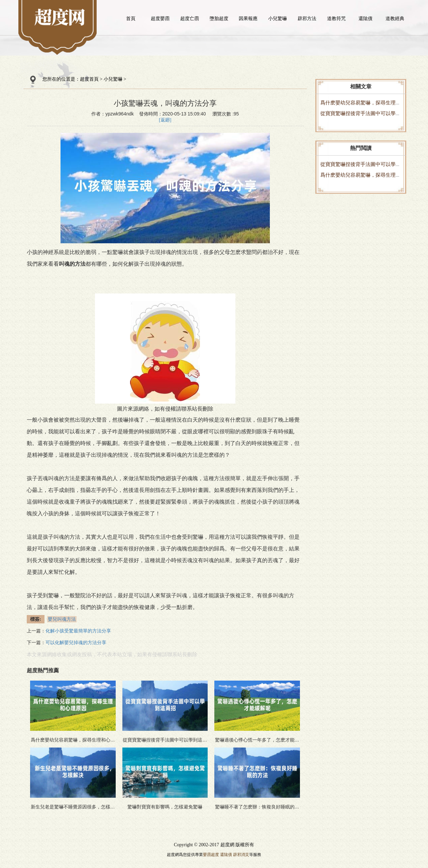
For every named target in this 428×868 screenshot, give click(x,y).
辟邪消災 (241, 855)
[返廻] (165, 120)
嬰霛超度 (211, 855)
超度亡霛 (190, 18)
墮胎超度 (219, 18)
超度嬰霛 (160, 18)
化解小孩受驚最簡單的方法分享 (78, 631)
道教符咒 (336, 18)
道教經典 (395, 18)
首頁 (131, 18)
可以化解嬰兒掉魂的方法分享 (76, 643)
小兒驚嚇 (278, 18)
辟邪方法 (307, 18)
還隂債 (365, 18)
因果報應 (248, 18)
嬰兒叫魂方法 (62, 619)
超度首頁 (89, 79)
